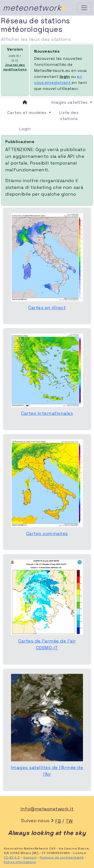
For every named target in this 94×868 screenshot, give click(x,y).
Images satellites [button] (70, 102)
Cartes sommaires (47, 533)
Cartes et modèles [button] (27, 113)
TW (69, 821)
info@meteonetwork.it (47, 809)
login (65, 77)
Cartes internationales (47, 413)
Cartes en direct (47, 307)
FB (58, 821)
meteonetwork (34, 8)
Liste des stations (69, 116)
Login (25, 129)
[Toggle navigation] (84, 8)
